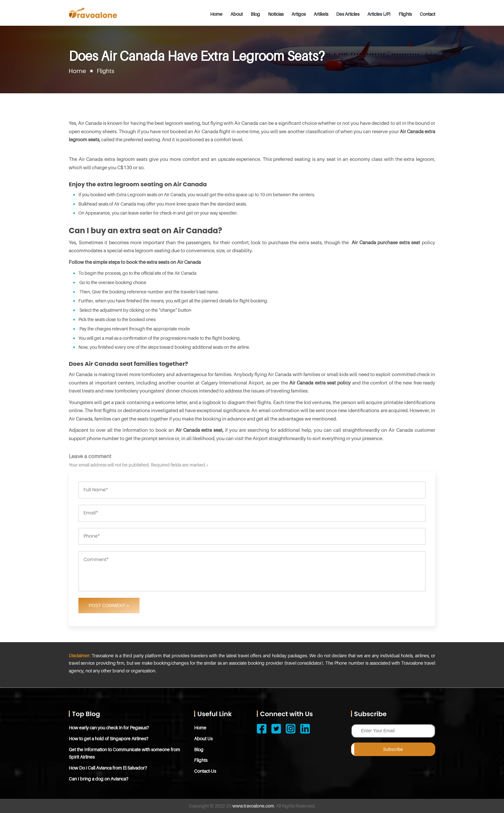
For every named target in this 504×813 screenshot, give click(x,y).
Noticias (276, 14)
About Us (203, 739)
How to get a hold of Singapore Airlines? (108, 739)
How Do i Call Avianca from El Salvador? (108, 768)
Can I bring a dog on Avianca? (99, 779)
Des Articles (348, 14)
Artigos (299, 14)
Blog (255, 14)
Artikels (321, 14)
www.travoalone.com (253, 806)
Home (216, 14)
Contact (428, 14)
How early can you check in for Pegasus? (109, 728)
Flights (405, 14)
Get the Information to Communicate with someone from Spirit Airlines (124, 753)
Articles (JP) (379, 14)
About (237, 14)
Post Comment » (109, 605)
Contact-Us (205, 771)
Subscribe (393, 749)
